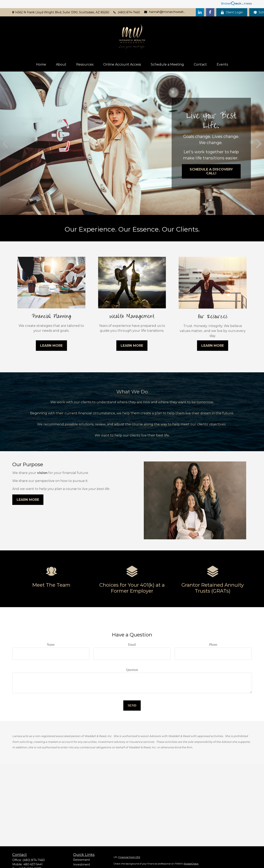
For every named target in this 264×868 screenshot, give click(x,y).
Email (132, 645)
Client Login (232, 12)
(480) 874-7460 (127, 12)
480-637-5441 (33, 864)
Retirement (82, 860)
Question (132, 670)
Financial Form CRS (129, 857)
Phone (213, 645)
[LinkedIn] (200, 12)
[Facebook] (210, 12)
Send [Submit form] (132, 705)
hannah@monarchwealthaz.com (165, 12)
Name (51, 645)
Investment (82, 865)
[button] (41, 64)
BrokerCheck (191, 864)
